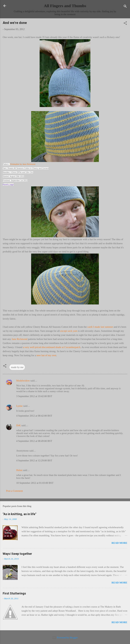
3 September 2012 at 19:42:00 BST (34, 396)
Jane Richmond (20, 339)
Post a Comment (14, 491)
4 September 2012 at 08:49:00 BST (34, 441)
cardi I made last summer (100, 327)
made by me (17, 367)
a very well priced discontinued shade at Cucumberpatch (52, 347)
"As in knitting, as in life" (19, 514)
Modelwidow (23, 381)
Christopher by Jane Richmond (23, 164)
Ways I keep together (17, 554)
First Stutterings (14, 593)
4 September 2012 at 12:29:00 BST (34, 460)
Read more (119, 543)
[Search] (125, 7)
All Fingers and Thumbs (65, 6)
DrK (19, 425)
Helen (19, 470)
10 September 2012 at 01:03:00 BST (35, 483)
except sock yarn (69, 331)
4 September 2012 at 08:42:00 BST (34, 416)
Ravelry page (8, 185)
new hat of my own (46, 355)
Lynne (19, 406)
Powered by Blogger (65, 638)
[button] (125, 24)
